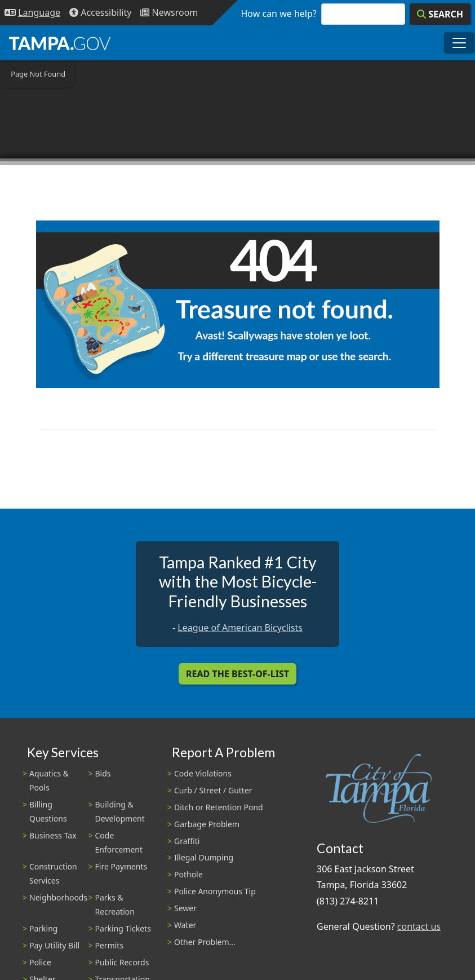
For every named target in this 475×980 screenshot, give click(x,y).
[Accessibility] (100, 13)
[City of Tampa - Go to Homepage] (60, 43)
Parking (43, 928)
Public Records (122, 962)
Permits (110, 945)
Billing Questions (48, 811)
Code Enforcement (119, 842)
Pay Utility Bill (54, 945)
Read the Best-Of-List (237, 674)
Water (185, 925)
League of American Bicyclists (240, 628)
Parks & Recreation (115, 904)
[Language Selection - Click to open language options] (32, 13)
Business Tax (53, 835)
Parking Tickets (123, 928)
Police (40, 962)
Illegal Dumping (204, 857)
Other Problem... (205, 942)
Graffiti (187, 841)
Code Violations (203, 773)
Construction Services (53, 873)
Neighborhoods (58, 897)
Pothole (188, 874)
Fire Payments (121, 866)
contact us (419, 926)
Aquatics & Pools (49, 780)
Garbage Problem (207, 824)
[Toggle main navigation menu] (459, 43)
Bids (103, 773)
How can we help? (279, 14)
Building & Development (120, 811)
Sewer (185, 908)
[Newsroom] (169, 13)
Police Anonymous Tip (215, 891)
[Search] (440, 14)
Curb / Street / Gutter (213, 790)
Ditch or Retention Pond (219, 807)
